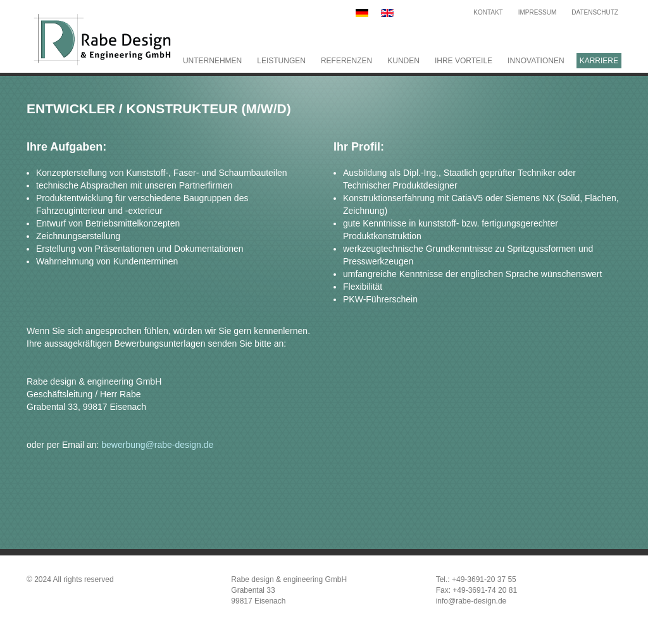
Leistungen (281, 61)
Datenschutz (595, 12)
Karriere (599, 61)
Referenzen (346, 61)
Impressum (538, 12)
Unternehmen (212, 61)
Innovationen (536, 61)
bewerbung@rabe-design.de (157, 445)
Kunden (403, 61)
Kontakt (488, 12)
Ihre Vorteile (464, 61)
